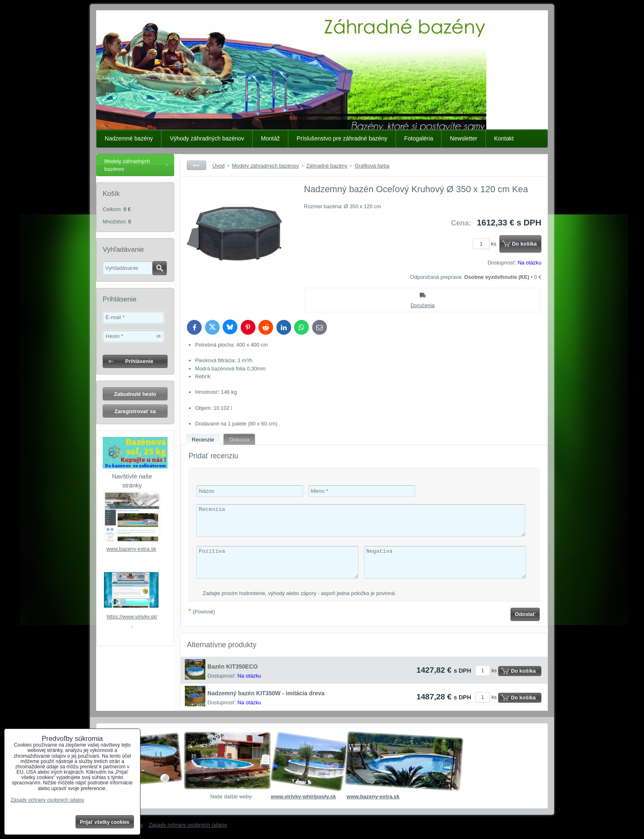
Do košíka (524, 244)
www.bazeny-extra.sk (131, 549)
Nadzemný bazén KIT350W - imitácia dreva (266, 693)
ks (486, 244)
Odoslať (525, 614)
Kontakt (504, 138)
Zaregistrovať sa (135, 411)
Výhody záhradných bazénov (207, 138)
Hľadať (160, 268)
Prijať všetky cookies (105, 822)
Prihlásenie (139, 361)
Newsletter (463, 138)
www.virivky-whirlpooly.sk (303, 796)
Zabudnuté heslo (135, 394)
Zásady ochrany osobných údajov (188, 825)
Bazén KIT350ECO (232, 667)
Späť (197, 165)
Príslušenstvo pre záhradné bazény (342, 138)
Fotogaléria (419, 138)
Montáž (270, 138)
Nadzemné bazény (129, 138)
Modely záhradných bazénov (127, 165)
